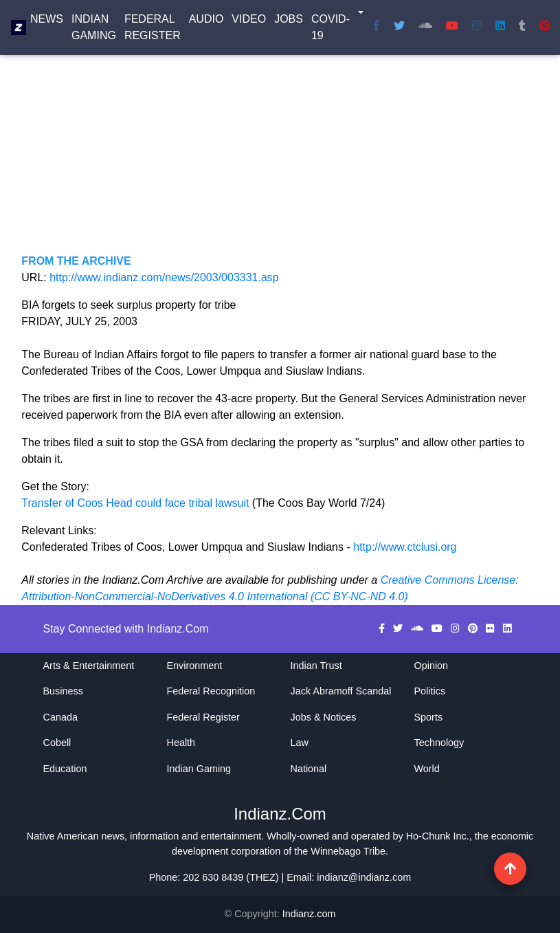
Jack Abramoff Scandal (341, 691)
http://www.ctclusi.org (405, 547)
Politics (430, 691)
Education (65, 769)
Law (300, 743)
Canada (60, 717)
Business (63, 691)
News (47, 22)
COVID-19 (331, 30)
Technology (439, 743)
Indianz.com (309, 914)
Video (249, 22)
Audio (206, 22)
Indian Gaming (94, 30)
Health (181, 743)
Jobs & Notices (324, 717)
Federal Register (153, 30)
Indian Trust (316, 666)
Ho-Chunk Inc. (438, 836)
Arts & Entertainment (89, 666)
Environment (195, 666)
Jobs (289, 22)
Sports (429, 717)
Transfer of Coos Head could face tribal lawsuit (137, 503)
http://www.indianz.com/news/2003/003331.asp (164, 277)
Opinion (432, 666)
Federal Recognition (211, 691)
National (309, 769)
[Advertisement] (280, 157)
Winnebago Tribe (348, 851)
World (427, 769)
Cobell (57, 743)
